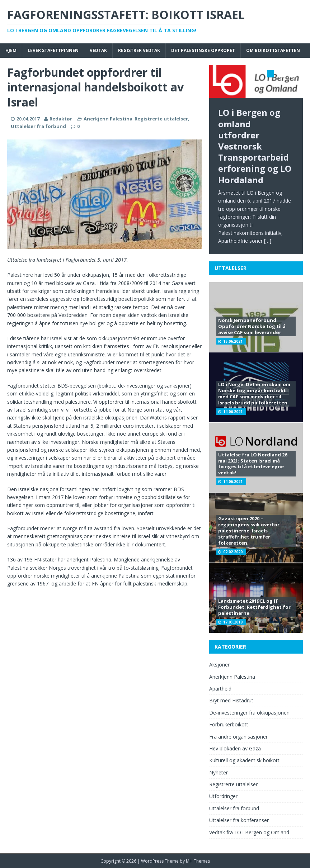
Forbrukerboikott (229, 724)
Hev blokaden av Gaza (235, 748)
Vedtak (98, 50)
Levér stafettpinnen (53, 50)
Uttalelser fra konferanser (239, 820)
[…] (268, 241)
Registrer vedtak (139, 50)
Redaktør (61, 119)
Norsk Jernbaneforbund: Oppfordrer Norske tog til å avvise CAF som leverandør (252, 326)
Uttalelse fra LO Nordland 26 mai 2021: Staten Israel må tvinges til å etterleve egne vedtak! (253, 464)
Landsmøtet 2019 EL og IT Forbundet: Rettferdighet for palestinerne (254, 607)
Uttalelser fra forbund (38, 126)
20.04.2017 (28, 119)
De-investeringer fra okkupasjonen (249, 713)
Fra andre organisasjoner (238, 737)
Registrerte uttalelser (161, 119)
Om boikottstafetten (273, 50)
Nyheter (219, 772)
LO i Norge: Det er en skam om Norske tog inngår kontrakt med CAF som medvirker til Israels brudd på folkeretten (254, 393)
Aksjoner (219, 665)
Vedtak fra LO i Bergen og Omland (249, 832)
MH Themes (198, 861)
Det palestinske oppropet (203, 50)
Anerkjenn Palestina (108, 119)
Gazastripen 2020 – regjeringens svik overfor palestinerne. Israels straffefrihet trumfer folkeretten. (249, 531)
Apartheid (220, 689)
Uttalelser (231, 268)
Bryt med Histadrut (231, 700)
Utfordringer (223, 796)
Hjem (11, 50)
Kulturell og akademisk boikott (244, 760)
